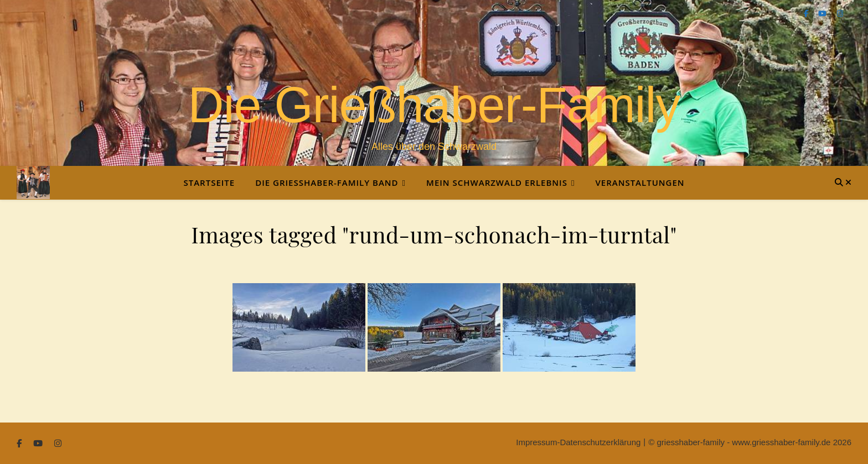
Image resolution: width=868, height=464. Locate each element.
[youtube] (823, 14)
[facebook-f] (807, 14)
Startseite (209, 183)
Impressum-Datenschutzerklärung (578, 442)
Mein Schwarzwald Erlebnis (497, 183)
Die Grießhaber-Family (434, 105)
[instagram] (840, 14)
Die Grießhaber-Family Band (327, 183)
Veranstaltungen (640, 183)
